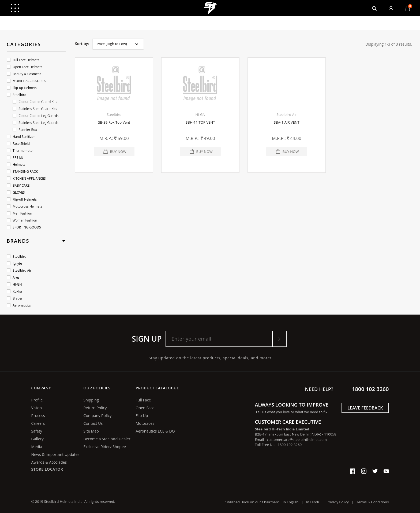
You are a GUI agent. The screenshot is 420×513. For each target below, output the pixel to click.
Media (37, 447)
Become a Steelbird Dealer (107, 439)
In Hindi (313, 502)
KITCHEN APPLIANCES (26, 178)
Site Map (91, 431)
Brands (18, 241)
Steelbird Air (19, 270)
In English (290, 502)
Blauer (15, 298)
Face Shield (18, 144)
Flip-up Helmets (22, 88)
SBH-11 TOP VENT (200, 122)
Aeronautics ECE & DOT (156, 431)
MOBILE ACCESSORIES (26, 81)
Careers (38, 423)
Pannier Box (25, 130)
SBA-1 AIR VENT (286, 122)
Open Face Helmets (25, 67)
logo (210, 8)
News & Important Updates (55, 454)
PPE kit (15, 158)
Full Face (143, 400)
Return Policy (95, 408)
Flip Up (142, 416)
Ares (13, 277)
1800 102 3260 (370, 389)
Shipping (91, 400)
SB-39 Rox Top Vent (114, 122)
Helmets (16, 165)
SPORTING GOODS (24, 227)
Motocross (145, 423)
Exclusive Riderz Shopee (105, 447)
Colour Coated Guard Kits (35, 102)
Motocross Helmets (24, 206)
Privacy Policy (338, 502)
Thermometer (20, 151)
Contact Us (93, 423)
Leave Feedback (365, 408)
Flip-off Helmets (22, 199)
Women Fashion (22, 220)
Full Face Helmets (23, 60)
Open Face (145, 408)
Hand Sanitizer (21, 137)
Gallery (37, 439)
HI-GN (14, 284)
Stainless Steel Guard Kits (35, 109)
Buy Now (118, 152)
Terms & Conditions (372, 502)
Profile (37, 400)
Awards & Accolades (49, 462)
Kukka (14, 291)
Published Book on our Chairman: (253, 502)
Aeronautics (19, 305)
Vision (37, 408)
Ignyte (14, 263)
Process (38, 416)
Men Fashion (19, 213)
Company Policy (98, 416)
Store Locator (47, 469)
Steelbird (16, 95)
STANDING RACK (22, 171)
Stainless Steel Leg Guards (35, 123)
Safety (37, 431)
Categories (24, 44)
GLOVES (16, 192)
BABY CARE (18, 185)
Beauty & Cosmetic (24, 74)
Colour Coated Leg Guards (35, 116)
